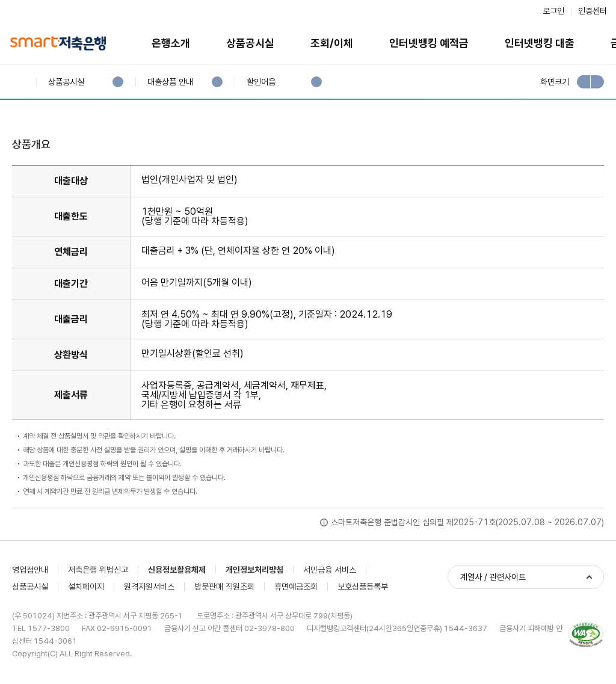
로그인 (553, 11)
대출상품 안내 (170, 82)
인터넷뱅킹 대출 (540, 43)
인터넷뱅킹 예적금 (429, 43)
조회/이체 (332, 43)
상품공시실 (250, 43)
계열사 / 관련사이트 (493, 577)
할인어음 (261, 82)
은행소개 (171, 43)
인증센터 (593, 11)
